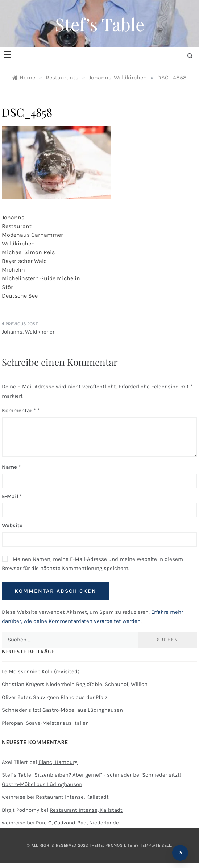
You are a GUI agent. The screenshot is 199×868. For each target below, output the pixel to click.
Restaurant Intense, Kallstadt (72, 797)
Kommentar (19, 410)
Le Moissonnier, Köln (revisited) (41, 671)
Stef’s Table (100, 24)
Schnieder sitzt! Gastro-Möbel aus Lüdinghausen (62, 710)
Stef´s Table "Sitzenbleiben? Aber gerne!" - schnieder (67, 775)
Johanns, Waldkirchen (29, 332)
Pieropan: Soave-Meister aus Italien (45, 723)
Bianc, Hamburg (58, 762)
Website (12, 525)
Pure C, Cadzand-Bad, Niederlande (77, 823)
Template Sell (156, 845)
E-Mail (12, 496)
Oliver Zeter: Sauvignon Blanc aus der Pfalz (55, 697)
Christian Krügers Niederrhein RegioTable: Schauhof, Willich (75, 684)
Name (11, 467)
